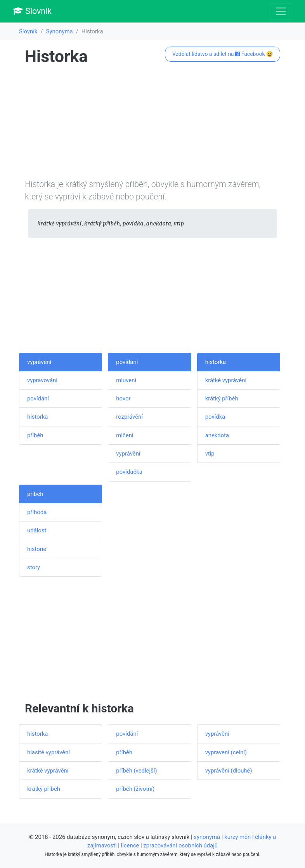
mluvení (126, 380)
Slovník (32, 11)
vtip (210, 454)
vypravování (42, 380)
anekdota (217, 435)
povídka (215, 417)
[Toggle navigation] (281, 11)
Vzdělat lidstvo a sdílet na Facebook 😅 (223, 54)
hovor (123, 398)
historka (37, 417)
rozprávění (129, 417)
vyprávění (39, 362)
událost (37, 530)
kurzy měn (237, 837)
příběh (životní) (135, 789)
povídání (38, 398)
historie (37, 549)
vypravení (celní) (226, 752)
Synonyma (60, 31)
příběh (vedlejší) (136, 771)
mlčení (125, 435)
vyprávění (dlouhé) (229, 771)
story (34, 567)
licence (130, 845)
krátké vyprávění (226, 380)
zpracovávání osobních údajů (180, 845)
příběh (35, 435)
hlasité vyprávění (49, 752)
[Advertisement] (152, 124)
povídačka (129, 472)
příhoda (37, 512)
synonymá (207, 837)
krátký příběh (222, 398)
